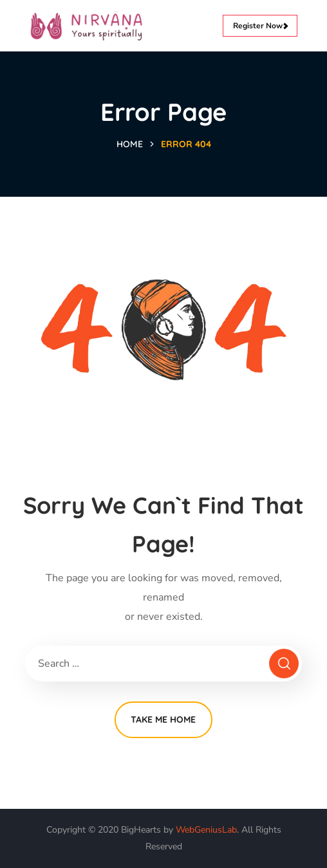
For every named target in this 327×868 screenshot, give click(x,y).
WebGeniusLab (206, 830)
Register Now (260, 26)
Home (130, 144)
